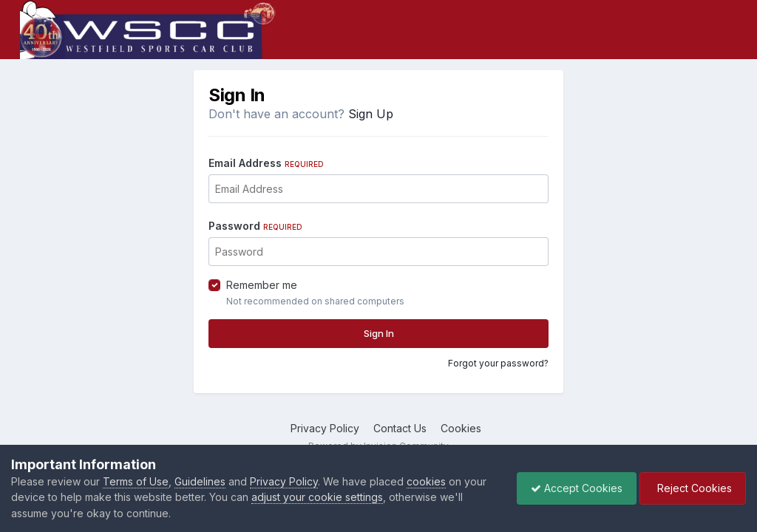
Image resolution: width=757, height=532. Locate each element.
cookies (426, 481)
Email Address (266, 163)
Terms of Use (136, 481)
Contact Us (400, 428)
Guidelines (200, 481)
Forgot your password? (498, 363)
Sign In (379, 333)
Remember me (262, 285)
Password (255, 226)
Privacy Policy (325, 428)
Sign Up (371, 114)
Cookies (461, 428)
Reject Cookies (692, 488)
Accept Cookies (573, 488)
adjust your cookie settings (317, 497)
